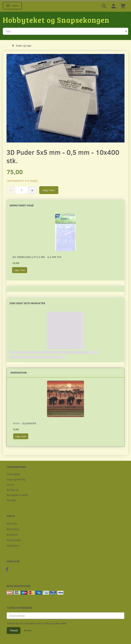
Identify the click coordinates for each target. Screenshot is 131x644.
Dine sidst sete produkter (27, 303)
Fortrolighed (13, 474)
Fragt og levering (16, 479)
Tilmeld (14, 630)
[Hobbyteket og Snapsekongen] (56, 20)
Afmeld (28, 630)
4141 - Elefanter (25, 423)
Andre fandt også (22, 205)
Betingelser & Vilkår (17, 495)
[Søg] (126, 31)
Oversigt (11, 500)
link (64, 623)
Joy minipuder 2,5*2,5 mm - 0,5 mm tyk (37, 257)
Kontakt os (13, 490)
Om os (10, 484)
